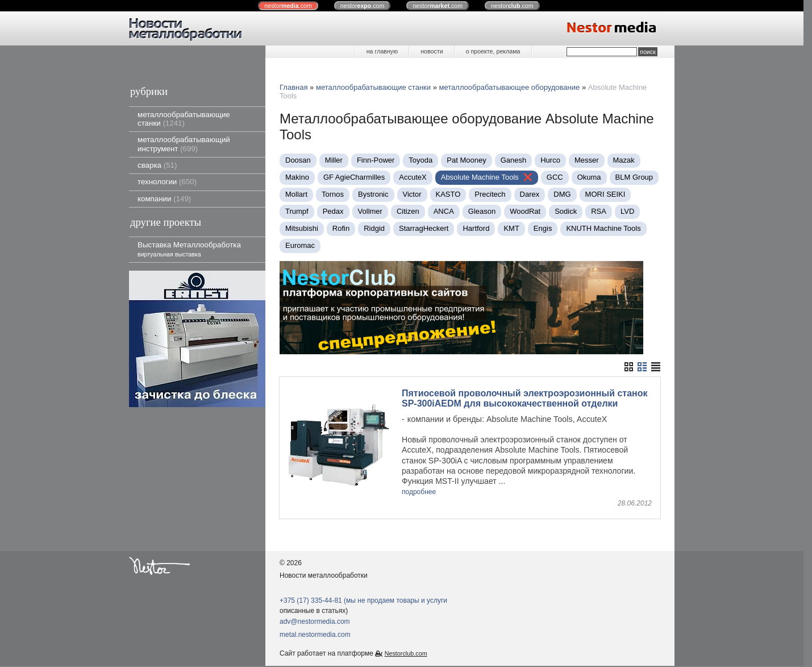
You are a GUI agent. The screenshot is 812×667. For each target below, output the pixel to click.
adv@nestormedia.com (315, 622)
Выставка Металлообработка (189, 249)
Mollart (296, 194)
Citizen (408, 211)
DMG (562, 194)
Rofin (341, 228)
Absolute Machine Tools (480, 177)
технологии (167, 182)
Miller (334, 160)
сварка (157, 165)
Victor (412, 194)
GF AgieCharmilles (354, 177)
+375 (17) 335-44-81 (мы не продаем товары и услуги (363, 601)
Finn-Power (376, 160)
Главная (293, 87)
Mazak (624, 160)
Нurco (550, 160)
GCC (555, 177)
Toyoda (420, 160)
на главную (382, 51)
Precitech (490, 194)
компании (164, 199)
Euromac (300, 245)
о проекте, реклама (493, 51)
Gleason (482, 211)
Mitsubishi (302, 228)
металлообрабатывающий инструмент (184, 144)
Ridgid (374, 228)
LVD (627, 211)
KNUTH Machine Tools (603, 228)
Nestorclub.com (406, 654)
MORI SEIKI (605, 194)
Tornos (333, 194)
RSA (599, 211)
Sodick (566, 211)
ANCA (444, 211)
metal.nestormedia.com (315, 636)
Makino (297, 177)
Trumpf (297, 211)
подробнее (419, 492)
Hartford (476, 228)
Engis (543, 228)
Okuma (589, 177)
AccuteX (413, 177)
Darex (530, 194)
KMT (511, 228)
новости (432, 51)
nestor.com (288, 6)
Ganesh (514, 160)
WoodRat (525, 211)
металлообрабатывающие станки (184, 119)
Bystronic (373, 194)
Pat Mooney (466, 160)
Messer (587, 160)
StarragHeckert (424, 228)
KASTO (448, 194)
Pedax (333, 211)
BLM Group (634, 177)
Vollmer (370, 211)
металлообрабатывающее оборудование (510, 87)
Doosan (298, 160)
